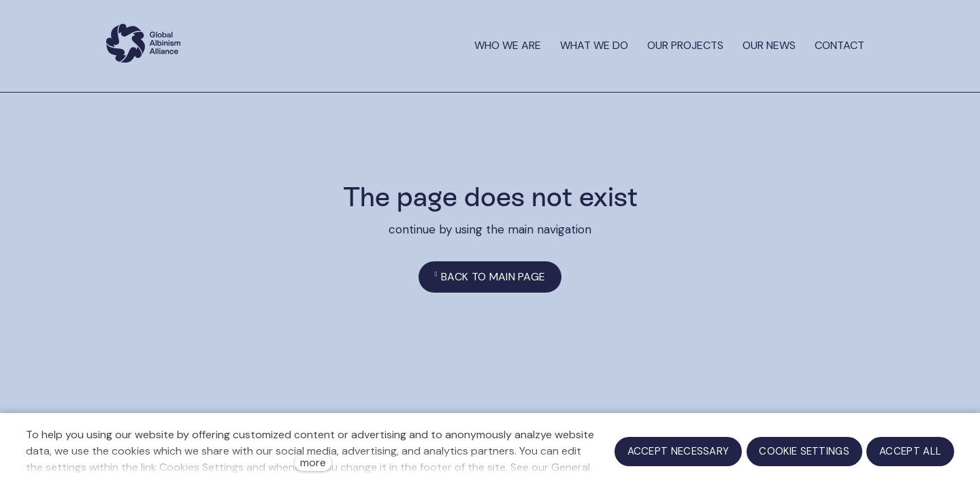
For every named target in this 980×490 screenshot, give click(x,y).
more (313, 462)
